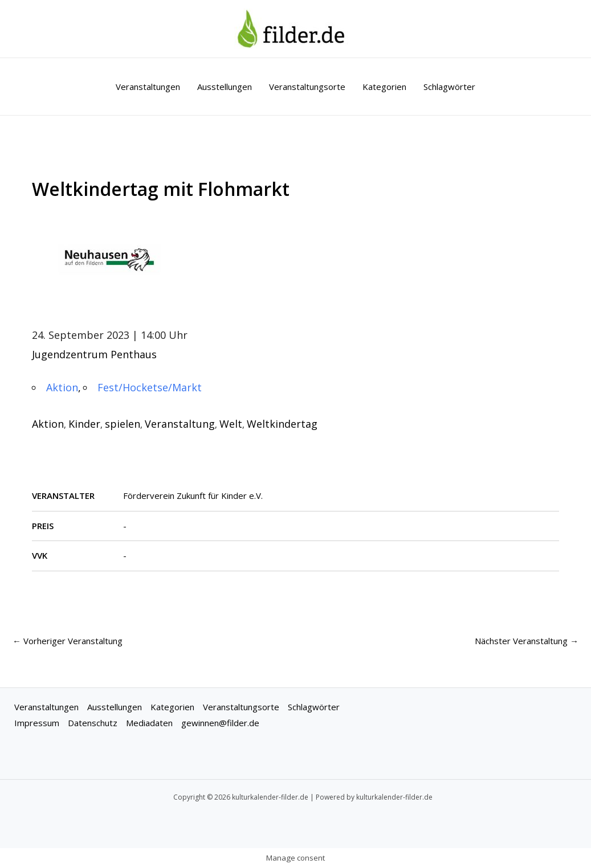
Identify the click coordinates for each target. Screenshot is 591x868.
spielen (123, 424)
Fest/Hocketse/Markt (150, 387)
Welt (231, 424)
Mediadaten (149, 723)
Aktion (62, 387)
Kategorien (384, 87)
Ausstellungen (225, 87)
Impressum (37, 723)
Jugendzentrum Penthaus (94, 354)
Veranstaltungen (148, 87)
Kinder (84, 424)
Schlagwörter (449, 87)
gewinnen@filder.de (220, 723)
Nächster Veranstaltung (527, 641)
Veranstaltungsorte (307, 87)
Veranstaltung (180, 424)
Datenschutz (93, 723)
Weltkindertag (282, 424)
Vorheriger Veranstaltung (68, 641)
